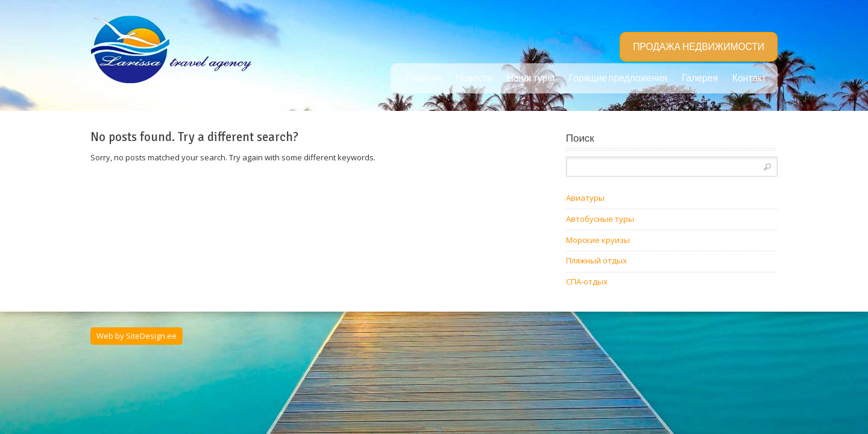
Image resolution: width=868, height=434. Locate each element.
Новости (474, 78)
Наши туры (531, 78)
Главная (423, 78)
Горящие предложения (618, 78)
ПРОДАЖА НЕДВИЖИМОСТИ (699, 47)
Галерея (700, 78)
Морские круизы (598, 240)
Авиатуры (585, 198)
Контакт (749, 78)
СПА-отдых (587, 281)
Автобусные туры (600, 219)
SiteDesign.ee (151, 336)
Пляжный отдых (596, 260)
